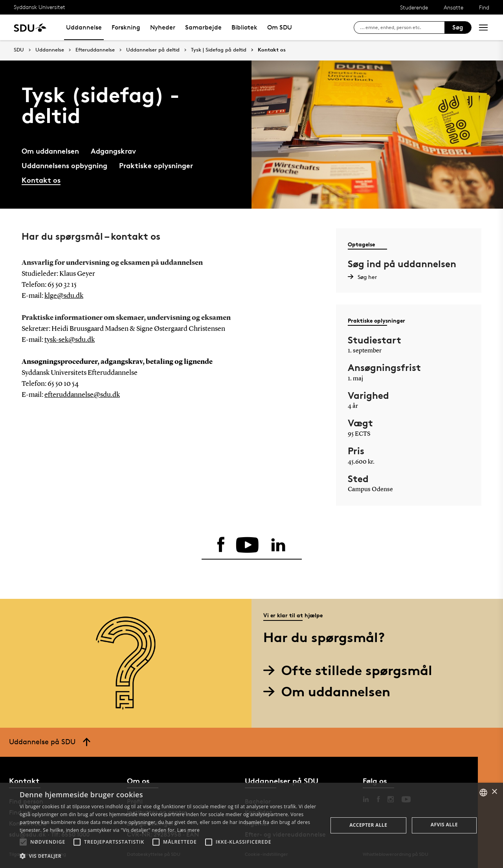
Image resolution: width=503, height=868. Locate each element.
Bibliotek (244, 27)
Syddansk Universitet (39, 7)
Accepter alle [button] (368, 825)
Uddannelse (84, 27)
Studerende (414, 7)
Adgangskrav (113, 151)
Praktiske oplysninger (156, 165)
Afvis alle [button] (444, 825)
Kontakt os (272, 50)
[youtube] (247, 545)
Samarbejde (203, 27)
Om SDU (280, 27)
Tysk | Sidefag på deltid (219, 50)
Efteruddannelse (95, 50)
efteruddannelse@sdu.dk (82, 395)
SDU (19, 50)
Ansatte (453, 7)
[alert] (251, 825)
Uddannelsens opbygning (64, 165)
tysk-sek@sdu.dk (70, 340)
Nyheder (163, 27)
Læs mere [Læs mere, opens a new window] (188, 830)
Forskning (126, 27)
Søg (458, 27)
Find (484, 7)
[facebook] (221, 545)
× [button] (494, 792)
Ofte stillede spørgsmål (351, 670)
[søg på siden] (402, 28)
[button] (23, 842)
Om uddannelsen (50, 151)
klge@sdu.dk (64, 296)
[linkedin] (278, 545)
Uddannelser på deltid (153, 50)
